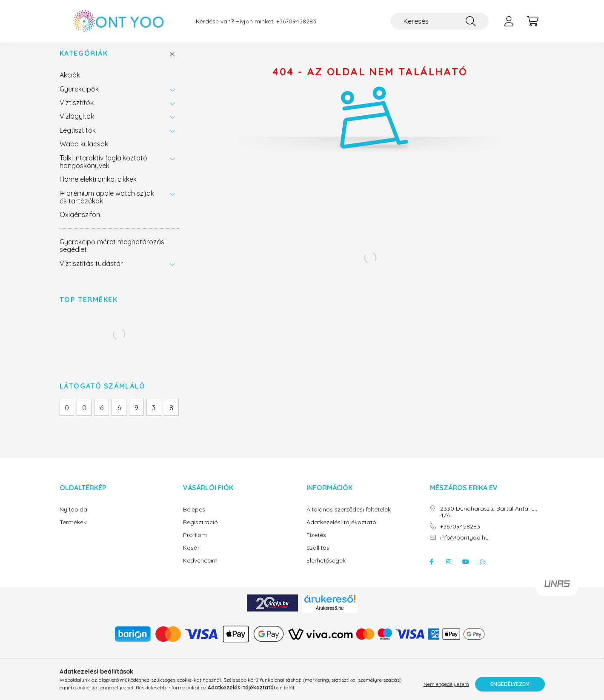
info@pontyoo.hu (464, 546)
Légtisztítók (78, 139)
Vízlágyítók (77, 125)
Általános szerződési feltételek (349, 518)
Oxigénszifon (80, 223)
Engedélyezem (510, 684)
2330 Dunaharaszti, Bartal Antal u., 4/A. (489, 521)
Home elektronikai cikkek (98, 188)
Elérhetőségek (326, 569)
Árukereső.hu (330, 617)
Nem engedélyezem (446, 684)
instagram (449, 570)
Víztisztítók (77, 111)
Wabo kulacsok (84, 152)
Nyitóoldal (74, 518)
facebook (432, 570)
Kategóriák (84, 62)
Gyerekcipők (79, 97)
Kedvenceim (200, 569)
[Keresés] (440, 21)
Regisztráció (200, 531)
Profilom (195, 544)
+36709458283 (296, 21)
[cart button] (533, 21)
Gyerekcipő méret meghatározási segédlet (113, 254)
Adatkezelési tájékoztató (341, 531)
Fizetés (316, 544)
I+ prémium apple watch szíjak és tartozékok (107, 206)
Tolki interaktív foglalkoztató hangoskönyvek (103, 170)
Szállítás (318, 556)
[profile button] (509, 21)
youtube (466, 570)
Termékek (73, 531)
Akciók (70, 83)
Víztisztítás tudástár (91, 272)
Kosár (191, 556)
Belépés (194, 518)
